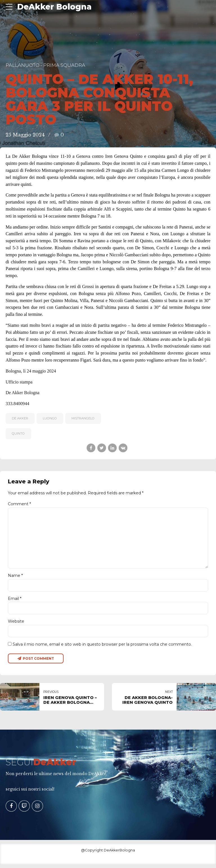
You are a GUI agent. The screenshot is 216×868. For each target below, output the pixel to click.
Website (16, 624)
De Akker (20, 418)
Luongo (50, 418)
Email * (15, 601)
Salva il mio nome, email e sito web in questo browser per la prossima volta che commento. (102, 648)
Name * (15, 578)
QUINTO (18, 433)
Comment (19, 504)
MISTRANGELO (83, 418)
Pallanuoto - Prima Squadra (45, 65)
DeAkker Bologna (54, 7)
